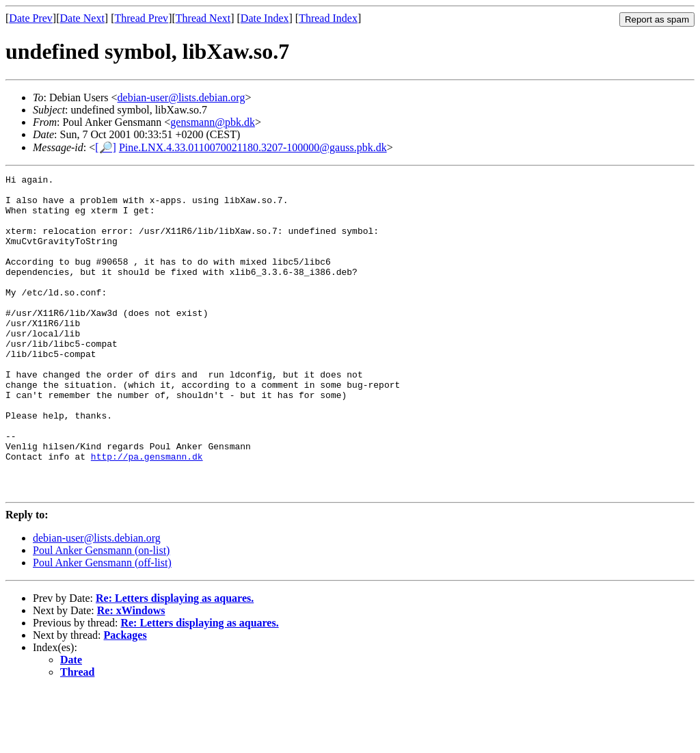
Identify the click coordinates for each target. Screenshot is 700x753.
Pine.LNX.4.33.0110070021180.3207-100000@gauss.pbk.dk (253, 147)
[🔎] (106, 147)
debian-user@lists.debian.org (181, 97)
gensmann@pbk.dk (213, 122)
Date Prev (31, 18)
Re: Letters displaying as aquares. (175, 662)
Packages (125, 699)
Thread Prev (141, 18)
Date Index (265, 18)
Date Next (82, 18)
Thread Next (203, 18)
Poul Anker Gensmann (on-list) (101, 614)
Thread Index (328, 18)
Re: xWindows (131, 674)
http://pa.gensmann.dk (147, 514)
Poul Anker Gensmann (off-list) (102, 626)
